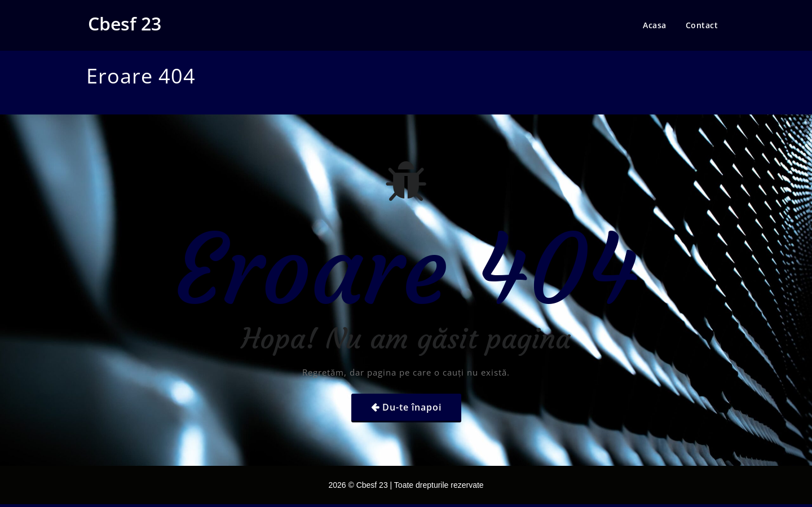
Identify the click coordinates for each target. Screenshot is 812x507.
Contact (702, 25)
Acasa (655, 25)
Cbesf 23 (125, 23)
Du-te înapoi (412, 407)
